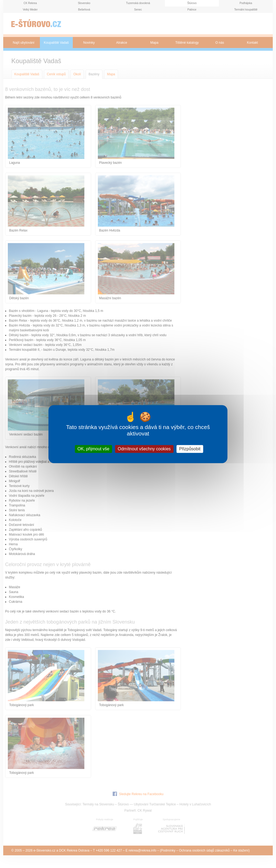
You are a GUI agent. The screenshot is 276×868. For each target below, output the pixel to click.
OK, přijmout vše (93, 449)
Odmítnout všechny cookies (144, 449)
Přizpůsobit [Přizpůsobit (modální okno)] (190, 449)
